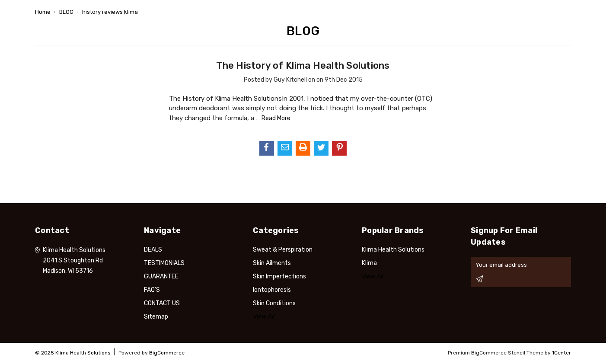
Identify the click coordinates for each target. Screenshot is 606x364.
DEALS (153, 250)
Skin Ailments (272, 263)
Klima (369, 263)
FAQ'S (152, 290)
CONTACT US (162, 303)
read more (276, 118)
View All (264, 317)
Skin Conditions (274, 303)
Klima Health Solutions (393, 250)
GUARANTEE (161, 276)
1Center (561, 353)
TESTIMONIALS (164, 263)
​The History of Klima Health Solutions (303, 65)
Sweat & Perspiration (283, 250)
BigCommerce (167, 353)
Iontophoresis (272, 290)
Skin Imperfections (279, 276)
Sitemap (156, 317)
